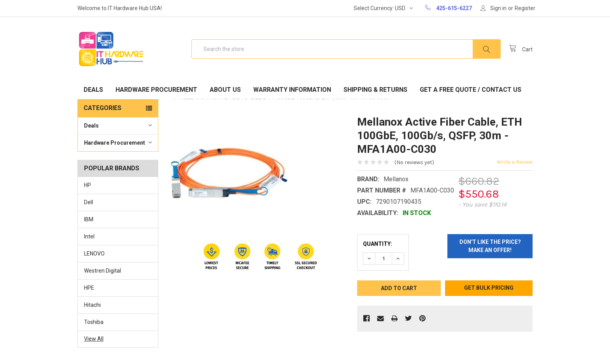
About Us (225, 90)
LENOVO (94, 254)
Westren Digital (103, 271)
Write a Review (515, 162)
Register (525, 8)
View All (94, 339)
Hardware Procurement (156, 90)
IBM (89, 219)
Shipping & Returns (375, 90)
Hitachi (92, 305)
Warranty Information (292, 90)
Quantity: (378, 244)
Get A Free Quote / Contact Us (471, 90)
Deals (93, 90)
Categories (103, 108)
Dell (89, 202)
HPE (89, 288)
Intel (89, 236)
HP (88, 185)
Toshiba (94, 322)
